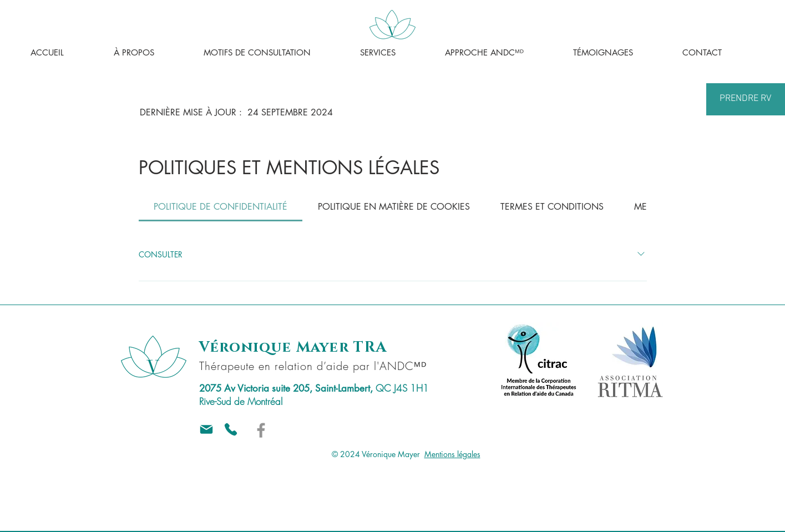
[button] (274, 53)
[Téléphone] (231, 429)
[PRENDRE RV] (746, 99)
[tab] (221, 207)
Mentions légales (452, 454)
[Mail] (206, 429)
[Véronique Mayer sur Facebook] (261, 430)
